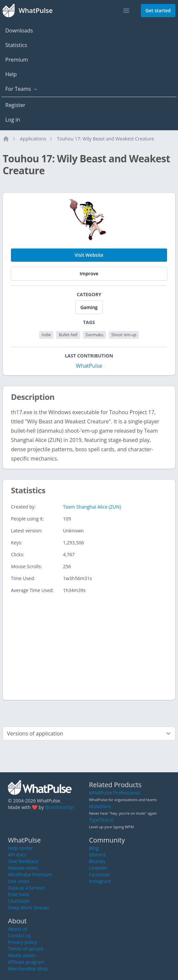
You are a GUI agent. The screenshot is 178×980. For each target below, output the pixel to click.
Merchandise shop (28, 969)
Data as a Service (26, 888)
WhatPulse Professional (115, 793)
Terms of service (26, 949)
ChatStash (19, 901)
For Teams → (22, 89)
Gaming (89, 307)
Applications (33, 139)
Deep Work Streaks (29, 908)
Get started (158, 10)
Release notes (23, 868)
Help (11, 74)
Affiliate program (26, 962)
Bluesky (97, 861)
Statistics (16, 45)
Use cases (19, 881)
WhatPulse (89, 366)
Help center (21, 848)
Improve (89, 273)
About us (18, 929)
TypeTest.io (101, 820)
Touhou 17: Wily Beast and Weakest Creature (106, 139)
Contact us (19, 935)
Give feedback (23, 861)
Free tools (19, 894)
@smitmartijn (60, 807)
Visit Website (89, 255)
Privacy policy (23, 942)
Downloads (19, 30)
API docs (17, 855)
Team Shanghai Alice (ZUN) (92, 507)
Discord (97, 855)
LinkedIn (98, 868)
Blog (94, 848)
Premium (17, 60)
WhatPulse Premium (30, 874)
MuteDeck (100, 806)
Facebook (99, 874)
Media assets (22, 955)
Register (15, 105)
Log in (13, 120)
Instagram (100, 881)
